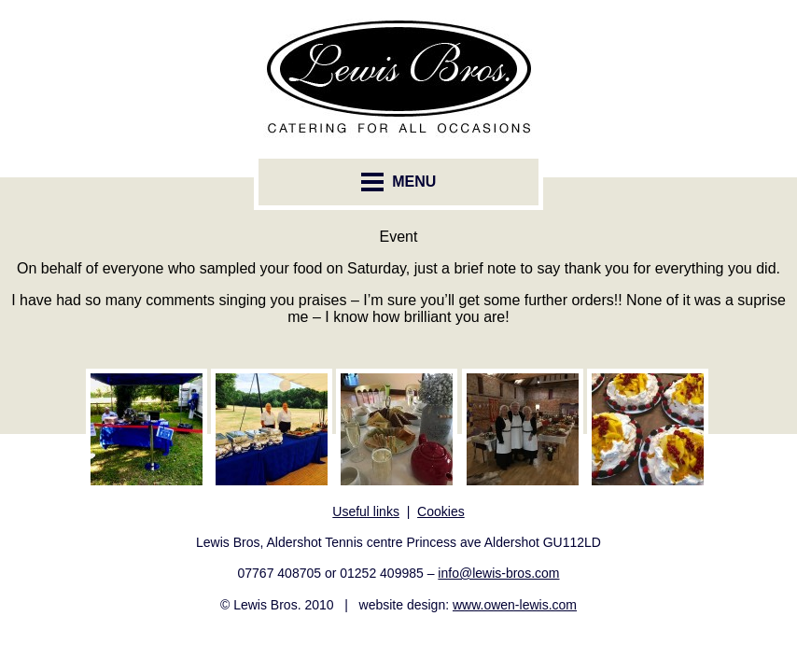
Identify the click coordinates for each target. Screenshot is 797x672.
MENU (399, 182)
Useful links (366, 511)
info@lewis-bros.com (498, 573)
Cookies (441, 511)
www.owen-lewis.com (515, 605)
